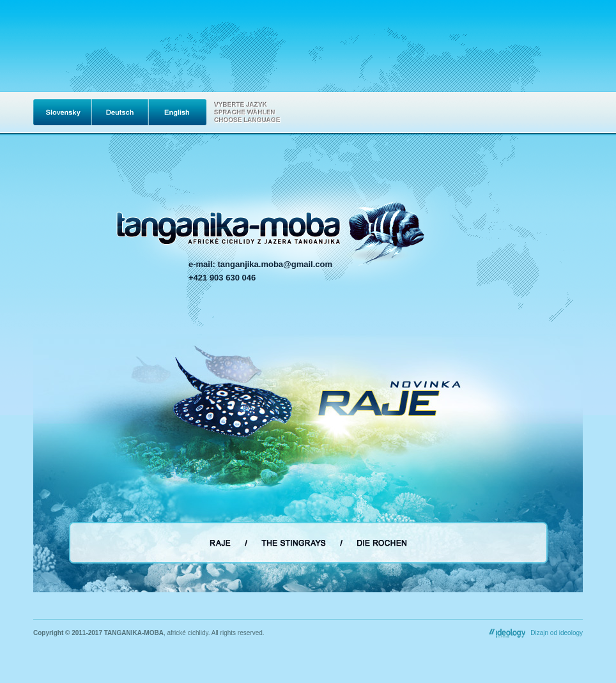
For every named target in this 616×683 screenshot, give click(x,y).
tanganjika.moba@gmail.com (275, 264)
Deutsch (120, 112)
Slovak (62, 112)
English (178, 112)
